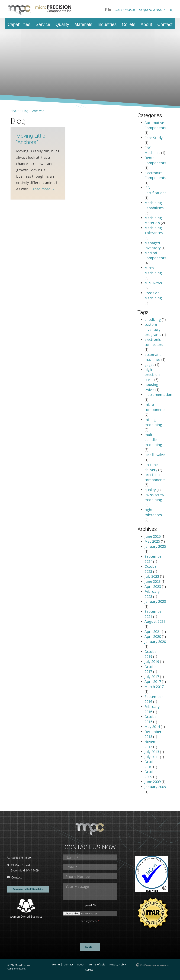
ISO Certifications (155, 190)
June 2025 (153, 536)
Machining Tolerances (154, 230)
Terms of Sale (97, 964)
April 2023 (153, 587)
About (146, 24)
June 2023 (153, 581)
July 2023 (152, 576)
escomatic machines (153, 357)
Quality (62, 24)
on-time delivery (151, 467)
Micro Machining (153, 270)
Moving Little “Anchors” (31, 139)
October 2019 (151, 654)
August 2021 (155, 621)
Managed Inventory (153, 245)
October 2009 (151, 774)
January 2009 (155, 787)
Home (56, 964)
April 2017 (153, 682)
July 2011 (152, 757)
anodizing (153, 320)
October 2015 (151, 719)
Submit (90, 947)
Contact (165, 24)
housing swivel (151, 387)
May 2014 (153, 727)
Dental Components (155, 160)
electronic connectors (154, 342)
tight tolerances (153, 512)
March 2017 (154, 687)
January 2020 (155, 642)
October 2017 (151, 669)
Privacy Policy (118, 964)
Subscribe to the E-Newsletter (28, 889)
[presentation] (77, 932)
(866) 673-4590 (125, 10)
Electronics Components (155, 175)
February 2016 (152, 709)
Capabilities (19, 24)
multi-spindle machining (153, 440)
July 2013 (152, 752)
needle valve (155, 455)
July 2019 (152, 662)
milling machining (153, 422)
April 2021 (153, 632)
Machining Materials (153, 220)
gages (149, 365)
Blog (25, 111)
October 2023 (151, 569)
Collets (128, 24)
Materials (83, 24)
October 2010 (151, 764)
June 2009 (153, 782)
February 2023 (152, 594)
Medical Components (155, 255)
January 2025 (155, 546)
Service (43, 24)
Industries (107, 24)
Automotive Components (155, 125)
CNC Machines (152, 150)
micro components (155, 407)
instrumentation (158, 395)
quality (150, 490)
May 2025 (153, 541)
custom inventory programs (153, 329)
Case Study (154, 138)
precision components (155, 477)
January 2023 (155, 601)
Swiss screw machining (154, 497)
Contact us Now (90, 847)
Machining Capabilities (154, 205)
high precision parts (152, 374)
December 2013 (153, 734)
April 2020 (153, 636)
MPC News (153, 283)
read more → (44, 189)
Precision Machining (153, 295)
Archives (38, 111)
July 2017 (152, 677)
